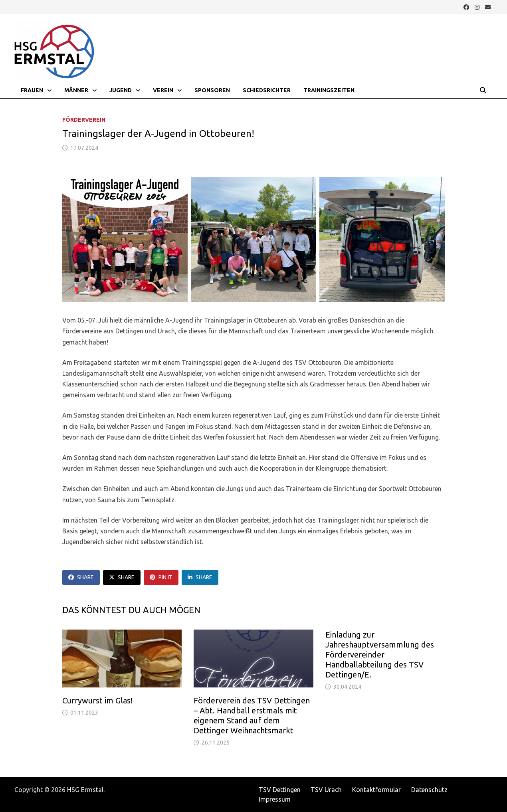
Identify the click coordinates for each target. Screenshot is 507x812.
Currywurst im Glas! (97, 700)
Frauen (32, 90)
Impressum (275, 799)
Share (81, 577)
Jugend (121, 90)
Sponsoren (212, 90)
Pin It (161, 577)
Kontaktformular (376, 790)
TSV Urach (326, 790)
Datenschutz (429, 790)
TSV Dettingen (280, 790)
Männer (76, 90)
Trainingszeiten (329, 90)
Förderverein (84, 120)
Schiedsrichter (267, 90)
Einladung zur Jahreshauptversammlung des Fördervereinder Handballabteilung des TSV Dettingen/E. (380, 655)
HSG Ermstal (85, 790)
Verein (163, 90)
